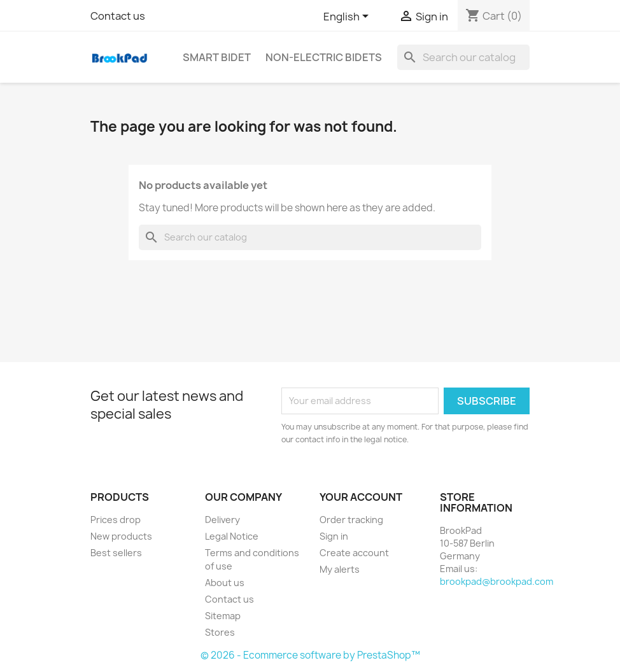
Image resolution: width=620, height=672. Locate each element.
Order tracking (351, 520)
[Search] (463, 57)
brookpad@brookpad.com (497, 581)
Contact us (118, 16)
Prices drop (116, 520)
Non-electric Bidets (324, 57)
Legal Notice (232, 536)
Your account (361, 497)
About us (225, 583)
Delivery (222, 520)
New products (121, 536)
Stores (220, 632)
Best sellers (116, 553)
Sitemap (223, 616)
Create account (354, 553)
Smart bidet (217, 57)
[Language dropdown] (348, 17)
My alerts (340, 569)
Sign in (334, 536)
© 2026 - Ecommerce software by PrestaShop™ (310, 655)
